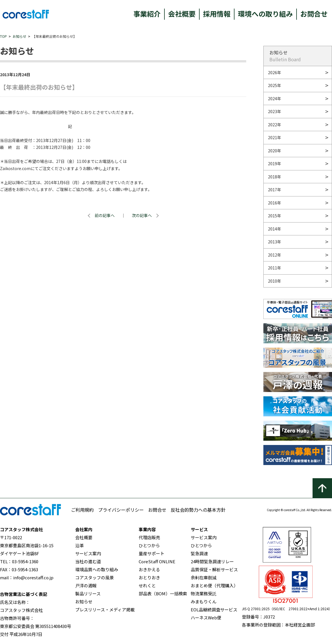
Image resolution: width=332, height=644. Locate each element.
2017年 (275, 190)
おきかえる (149, 569)
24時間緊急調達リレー (212, 561)
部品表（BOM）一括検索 (163, 593)
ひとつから (149, 545)
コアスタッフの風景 (95, 577)
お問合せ (314, 14)
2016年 (275, 203)
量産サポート (152, 553)
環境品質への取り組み (97, 569)
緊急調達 (199, 553)
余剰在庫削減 (204, 577)
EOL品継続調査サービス (214, 609)
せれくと (147, 585)
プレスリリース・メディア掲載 (105, 609)
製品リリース (88, 593)
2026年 (275, 72)
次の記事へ (142, 215)
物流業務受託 (204, 593)
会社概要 (182, 14)
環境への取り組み (265, 14)
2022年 (275, 125)
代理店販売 (149, 537)
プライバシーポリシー (121, 510)
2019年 (275, 164)
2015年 (275, 216)
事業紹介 (147, 14)
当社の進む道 (88, 561)
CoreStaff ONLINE (157, 561)
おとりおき (149, 577)
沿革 (79, 545)
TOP (3, 36)
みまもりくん (204, 601)
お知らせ (19, 36)
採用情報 (217, 14)
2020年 (275, 151)
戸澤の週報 (86, 585)
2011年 (275, 268)
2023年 (275, 111)
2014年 (275, 229)
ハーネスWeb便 (206, 618)
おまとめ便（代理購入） (214, 585)
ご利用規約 (82, 510)
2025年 (275, 85)
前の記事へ (105, 215)
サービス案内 (88, 553)
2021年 (275, 137)
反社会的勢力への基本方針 (198, 510)
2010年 (275, 281)
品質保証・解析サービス (214, 569)
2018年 (275, 177)
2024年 (275, 99)
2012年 (275, 255)
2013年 (275, 242)
